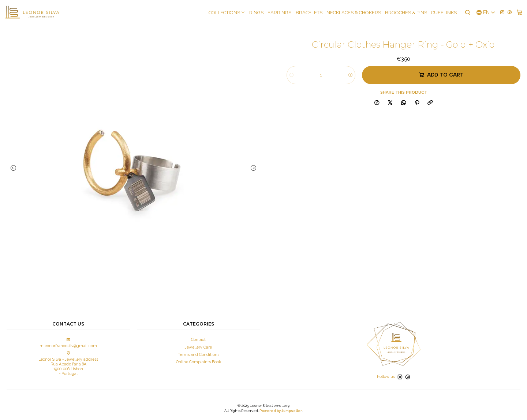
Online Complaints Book (199, 362)
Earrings (279, 13)
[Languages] (486, 12)
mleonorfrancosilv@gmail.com (68, 343)
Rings (256, 13)
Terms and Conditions (199, 354)
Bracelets (309, 13)
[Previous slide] (14, 168)
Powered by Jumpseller (281, 411)
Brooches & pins (406, 13)
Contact (198, 339)
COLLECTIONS (227, 13)
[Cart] (519, 12)
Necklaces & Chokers (354, 13)
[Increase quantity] (350, 75)
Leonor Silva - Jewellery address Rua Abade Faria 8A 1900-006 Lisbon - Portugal (68, 364)
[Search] (467, 12)
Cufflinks (444, 13)
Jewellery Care (198, 347)
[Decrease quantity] (291, 75)
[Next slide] (253, 168)
